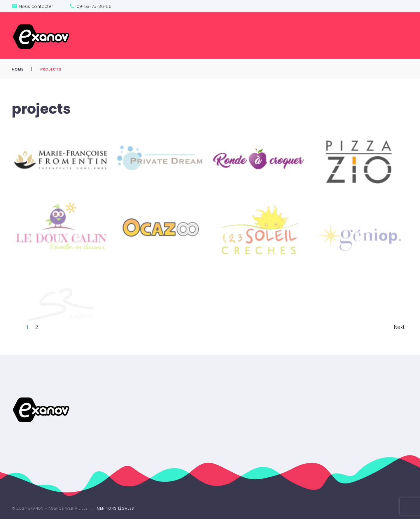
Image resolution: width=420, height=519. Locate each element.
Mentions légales (116, 508)
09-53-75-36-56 (94, 6)
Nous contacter (36, 6)
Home (17, 69)
